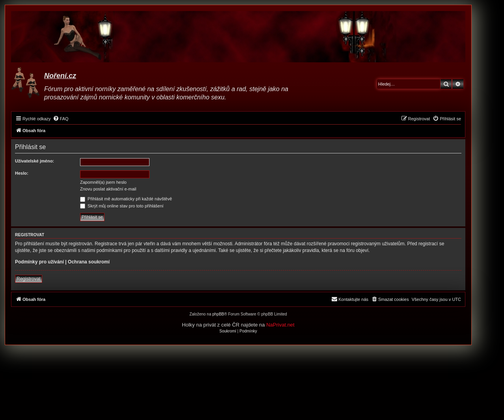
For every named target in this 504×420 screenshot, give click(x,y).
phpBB (218, 314)
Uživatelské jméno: (35, 161)
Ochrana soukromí (89, 262)
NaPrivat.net (280, 325)
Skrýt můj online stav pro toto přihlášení (122, 206)
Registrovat (29, 279)
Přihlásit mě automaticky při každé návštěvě (126, 199)
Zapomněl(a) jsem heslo (103, 182)
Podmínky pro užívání (39, 262)
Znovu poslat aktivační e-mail (108, 189)
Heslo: (22, 173)
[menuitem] (61, 119)
